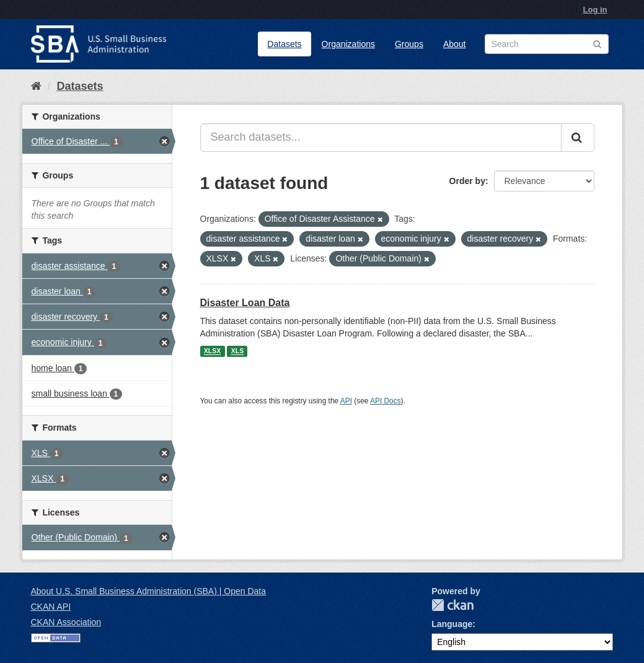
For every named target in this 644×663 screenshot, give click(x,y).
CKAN (452, 605)
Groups (409, 44)
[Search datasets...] (381, 138)
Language (452, 624)
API (346, 401)
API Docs (386, 401)
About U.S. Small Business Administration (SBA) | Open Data (148, 591)
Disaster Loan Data (245, 303)
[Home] (36, 86)
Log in (595, 10)
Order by (467, 181)
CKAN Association (66, 622)
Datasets (284, 44)
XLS (237, 351)
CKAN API (51, 607)
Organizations (348, 44)
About (455, 44)
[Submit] (578, 138)
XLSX (212, 351)
